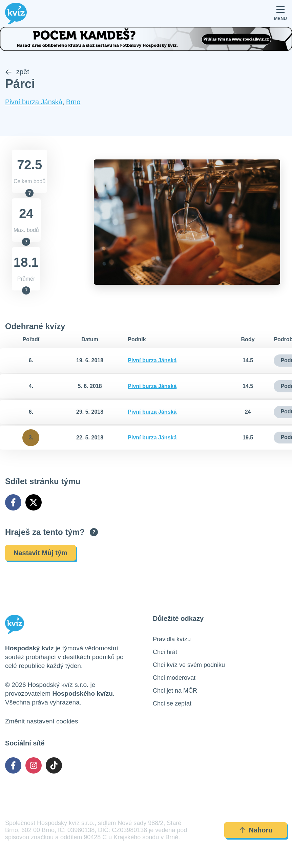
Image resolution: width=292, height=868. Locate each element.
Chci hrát (165, 652)
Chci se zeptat (172, 703)
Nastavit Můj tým (40, 553)
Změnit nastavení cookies (41, 721)
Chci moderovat (174, 678)
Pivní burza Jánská (34, 102)
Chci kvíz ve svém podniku (189, 665)
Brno (73, 102)
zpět (17, 72)
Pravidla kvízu (172, 639)
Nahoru (256, 830)
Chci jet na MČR (175, 691)
